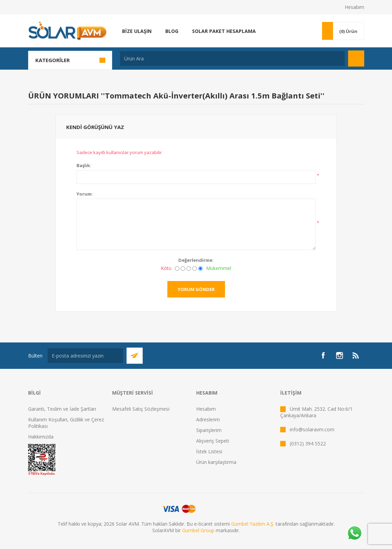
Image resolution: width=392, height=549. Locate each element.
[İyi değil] (183, 268)
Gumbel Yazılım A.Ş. (253, 524)
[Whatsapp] (354, 534)
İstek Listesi (209, 451)
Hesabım (354, 7)
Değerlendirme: (196, 260)
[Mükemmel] (200, 268)
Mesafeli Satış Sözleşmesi (141, 409)
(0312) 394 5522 (308, 443)
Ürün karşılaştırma (216, 462)
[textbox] (232, 59)
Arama (356, 59)
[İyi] (195, 268)
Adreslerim (208, 419)
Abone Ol (135, 356)
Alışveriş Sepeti (213, 441)
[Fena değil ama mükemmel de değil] (189, 268)
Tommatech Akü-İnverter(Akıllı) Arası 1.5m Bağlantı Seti (213, 95)
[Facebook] (323, 355)
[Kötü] (177, 268)
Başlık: (84, 165)
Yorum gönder (196, 289)
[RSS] (356, 355)
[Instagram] (340, 355)
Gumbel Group (198, 530)
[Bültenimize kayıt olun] (85, 356)
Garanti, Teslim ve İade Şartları (62, 409)
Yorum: (85, 194)
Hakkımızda (41, 437)
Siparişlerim (209, 430)
